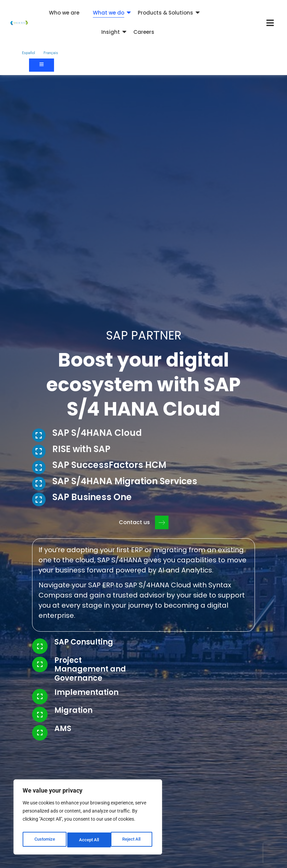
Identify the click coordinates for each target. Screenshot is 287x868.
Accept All (132, 840)
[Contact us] (42, 65)
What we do (109, 13)
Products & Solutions (165, 13)
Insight (111, 32)
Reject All (89, 840)
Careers (144, 32)
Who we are (64, 13)
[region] (88, 819)
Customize (44, 840)
